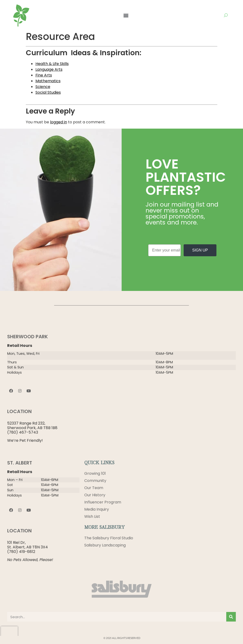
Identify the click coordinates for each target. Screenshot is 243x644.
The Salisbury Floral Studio (109, 538)
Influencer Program (103, 502)
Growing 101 (95, 473)
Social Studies (48, 92)
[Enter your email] (165, 250)
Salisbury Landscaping (105, 545)
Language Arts (49, 69)
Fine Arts (44, 75)
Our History (95, 495)
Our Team (94, 488)
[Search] (231, 617)
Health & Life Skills (52, 64)
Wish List (92, 516)
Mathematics (48, 81)
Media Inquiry (97, 509)
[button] (126, 15)
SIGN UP (200, 250)
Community (95, 481)
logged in (59, 122)
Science (43, 87)
